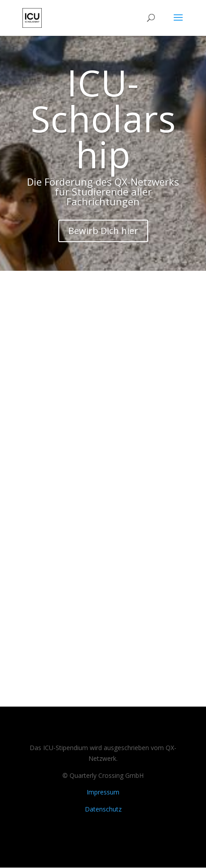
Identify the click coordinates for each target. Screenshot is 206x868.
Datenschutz (103, 809)
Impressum (103, 792)
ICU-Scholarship (103, 119)
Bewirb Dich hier (103, 231)
